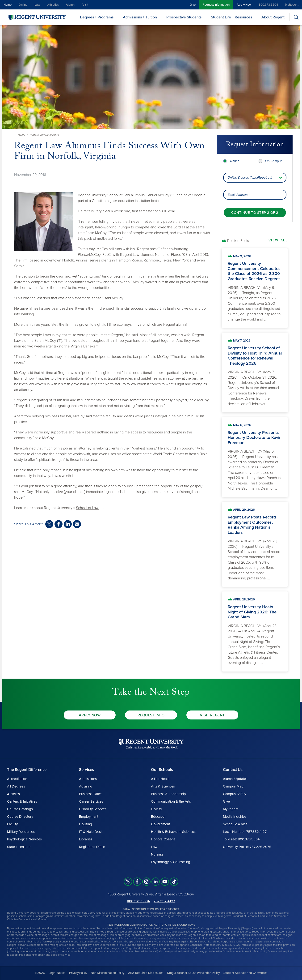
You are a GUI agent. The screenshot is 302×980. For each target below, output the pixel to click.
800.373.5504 (268, 5)
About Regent (273, 17)
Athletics (53, 5)
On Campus (274, 161)
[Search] (296, 17)
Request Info (151, 715)
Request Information (216, 5)
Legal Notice (57, 973)
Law (37, 5)
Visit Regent (212, 715)
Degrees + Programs (97, 17)
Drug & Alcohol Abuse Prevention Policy (193, 973)
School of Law (87, 508)
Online (23, 5)
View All (278, 240)
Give (193, 5)
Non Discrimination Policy (108, 973)
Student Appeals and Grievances (245, 973)
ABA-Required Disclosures (146, 973)
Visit (85, 5)
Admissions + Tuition (140, 17)
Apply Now (244, 5)
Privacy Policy (78, 973)
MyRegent (292, 5)
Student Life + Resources (231, 17)
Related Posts (238, 241)
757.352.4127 (164, 901)
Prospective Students (184, 17)
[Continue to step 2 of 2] (255, 213)
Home (8, 5)
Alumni (71, 5)
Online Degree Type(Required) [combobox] (250, 178)
